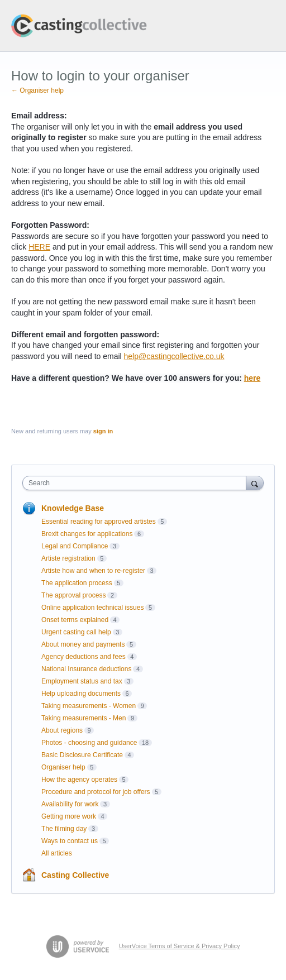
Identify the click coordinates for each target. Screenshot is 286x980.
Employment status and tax (82, 681)
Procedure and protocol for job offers (96, 792)
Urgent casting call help (76, 632)
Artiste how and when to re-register (93, 571)
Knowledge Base (73, 508)
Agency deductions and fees (84, 657)
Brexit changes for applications (87, 534)
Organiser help (63, 767)
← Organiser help (37, 90)
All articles (57, 853)
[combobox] (137, 483)
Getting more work (69, 816)
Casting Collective (75, 875)
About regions (62, 730)
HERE (39, 247)
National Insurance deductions (86, 669)
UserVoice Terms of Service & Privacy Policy (180, 946)
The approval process (73, 595)
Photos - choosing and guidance (89, 743)
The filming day (64, 829)
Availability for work (70, 804)
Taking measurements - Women (89, 706)
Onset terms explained (75, 620)
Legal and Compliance (75, 546)
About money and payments (83, 644)
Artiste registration (68, 558)
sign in (103, 431)
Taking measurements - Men (84, 718)
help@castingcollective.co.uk (174, 356)
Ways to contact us (70, 841)
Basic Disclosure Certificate (82, 755)
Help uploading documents (81, 694)
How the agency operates (79, 780)
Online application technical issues (92, 608)
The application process (77, 583)
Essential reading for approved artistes (99, 522)
